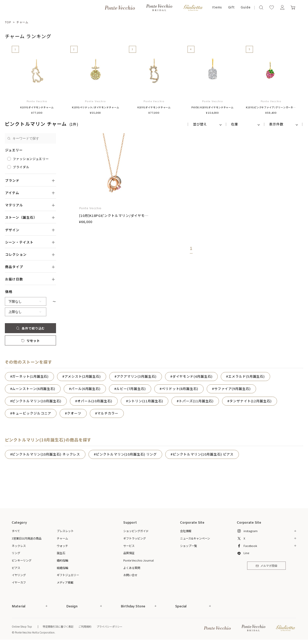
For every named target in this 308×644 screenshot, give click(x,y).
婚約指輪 (62, 560)
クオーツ (74, 413)
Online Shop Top (22, 626)
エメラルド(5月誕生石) (246, 376)
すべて (16, 531)
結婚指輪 (62, 568)
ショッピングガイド (136, 531)
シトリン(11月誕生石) (146, 401)
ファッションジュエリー (31, 159)
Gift (232, 8)
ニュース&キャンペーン (195, 538)
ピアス (16, 568)
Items (217, 8)
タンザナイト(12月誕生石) (251, 401)
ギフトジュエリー (68, 575)
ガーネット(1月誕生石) (30, 376)
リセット (30, 340)
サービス (129, 546)
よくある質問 (132, 568)
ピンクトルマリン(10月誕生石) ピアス (203, 454)
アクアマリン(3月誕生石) (137, 376)
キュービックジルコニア (32, 413)
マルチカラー (108, 413)
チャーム (22, 22)
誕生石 (61, 553)
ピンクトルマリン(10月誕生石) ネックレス (46, 454)
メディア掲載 (65, 582)
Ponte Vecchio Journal (139, 560)
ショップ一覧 (189, 546)
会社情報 (186, 531)
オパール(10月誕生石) (95, 401)
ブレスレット (65, 531)
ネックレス (19, 546)
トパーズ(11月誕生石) (196, 401)
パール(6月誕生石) (86, 389)
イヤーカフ (19, 582)
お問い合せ (130, 575)
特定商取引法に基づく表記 (58, 626)
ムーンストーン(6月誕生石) (34, 389)
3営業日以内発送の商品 (27, 538)
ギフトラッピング (135, 538)
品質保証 (129, 553)
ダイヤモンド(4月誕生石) (192, 376)
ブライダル (21, 167)
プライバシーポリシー (109, 626)
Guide (246, 8)
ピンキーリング (22, 560)
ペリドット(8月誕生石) (180, 389)
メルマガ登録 (267, 566)
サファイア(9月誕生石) (232, 389)
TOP (8, 22)
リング (16, 553)
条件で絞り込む (30, 328)
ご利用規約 (85, 626)
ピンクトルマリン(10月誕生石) (37, 401)
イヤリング (19, 575)
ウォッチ (62, 546)
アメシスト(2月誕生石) (83, 376)
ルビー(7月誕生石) (131, 389)
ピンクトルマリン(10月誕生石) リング (126, 454)
